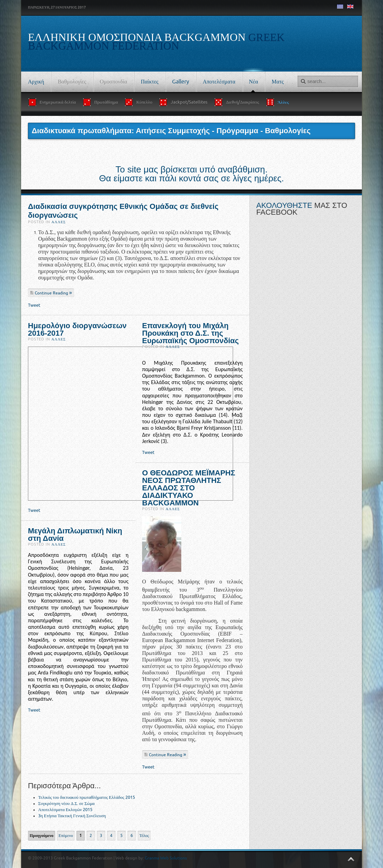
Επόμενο (66, 836)
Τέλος (144, 836)
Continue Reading (52, 293)
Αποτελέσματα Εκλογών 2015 (65, 810)
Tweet (34, 305)
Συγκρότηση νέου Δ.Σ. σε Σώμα (66, 803)
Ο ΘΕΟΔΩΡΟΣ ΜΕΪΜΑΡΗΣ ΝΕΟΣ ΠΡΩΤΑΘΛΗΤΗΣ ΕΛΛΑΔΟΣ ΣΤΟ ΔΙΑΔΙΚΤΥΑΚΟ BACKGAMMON (189, 488)
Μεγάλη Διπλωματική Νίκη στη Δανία (75, 535)
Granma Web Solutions (166, 858)
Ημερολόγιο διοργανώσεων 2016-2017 (77, 329)
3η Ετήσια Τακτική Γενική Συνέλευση (72, 816)
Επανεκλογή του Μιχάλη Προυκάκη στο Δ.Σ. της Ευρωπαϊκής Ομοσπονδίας (190, 333)
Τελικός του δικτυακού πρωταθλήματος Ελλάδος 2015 (87, 797)
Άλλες (59, 222)
